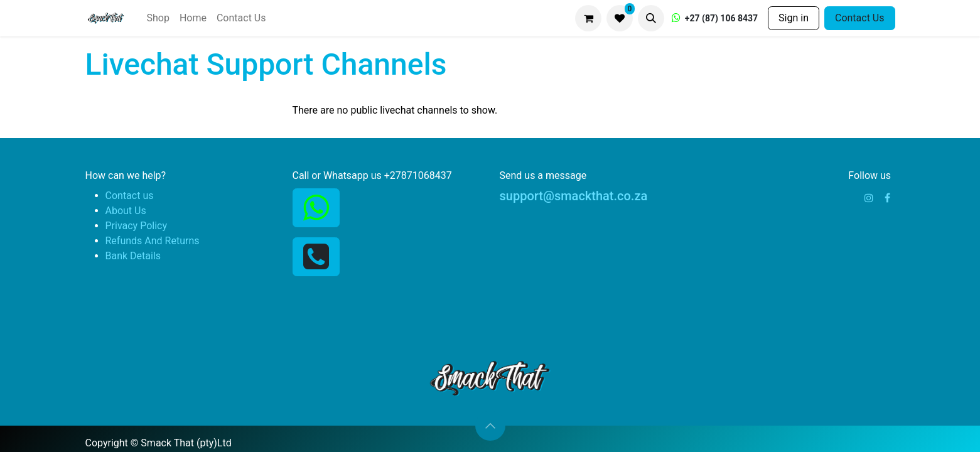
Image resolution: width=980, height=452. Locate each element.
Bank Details (133, 256)
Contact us (130, 196)
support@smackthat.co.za (574, 196)
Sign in (794, 18)
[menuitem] (158, 18)
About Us (126, 211)
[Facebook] (887, 198)
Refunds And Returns (153, 241)
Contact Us (860, 18)
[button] (651, 18)
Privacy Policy (137, 226)
